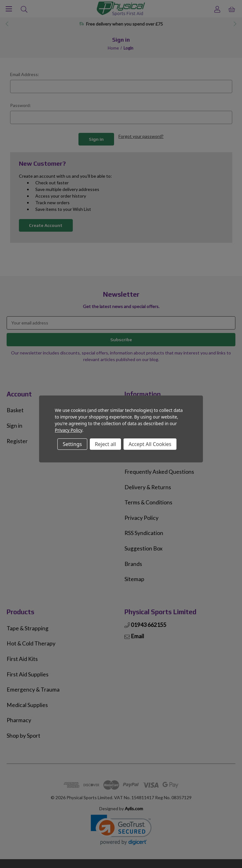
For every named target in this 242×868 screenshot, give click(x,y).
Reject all (105, 444)
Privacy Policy (69, 430)
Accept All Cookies (150, 444)
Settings (72, 444)
